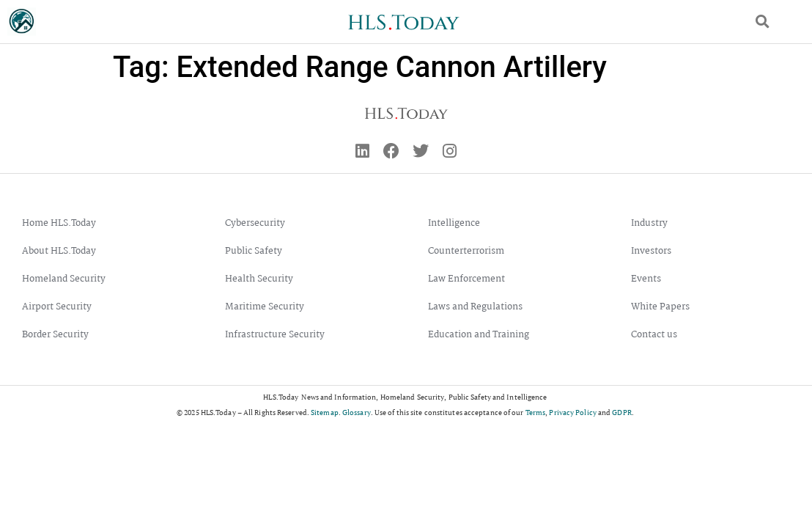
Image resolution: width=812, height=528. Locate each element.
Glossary (357, 412)
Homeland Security (64, 279)
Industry (649, 223)
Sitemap (325, 412)
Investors (651, 251)
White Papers (660, 307)
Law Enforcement (466, 279)
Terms (536, 412)
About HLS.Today (59, 251)
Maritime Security (265, 307)
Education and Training (479, 335)
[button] (763, 22)
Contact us (654, 335)
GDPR (621, 412)
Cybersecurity (255, 223)
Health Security (259, 279)
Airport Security (57, 307)
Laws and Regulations (475, 307)
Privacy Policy (572, 412)
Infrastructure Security (275, 335)
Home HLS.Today (59, 223)
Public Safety (254, 251)
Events (646, 279)
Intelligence (454, 223)
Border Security (55, 335)
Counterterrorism (466, 251)
